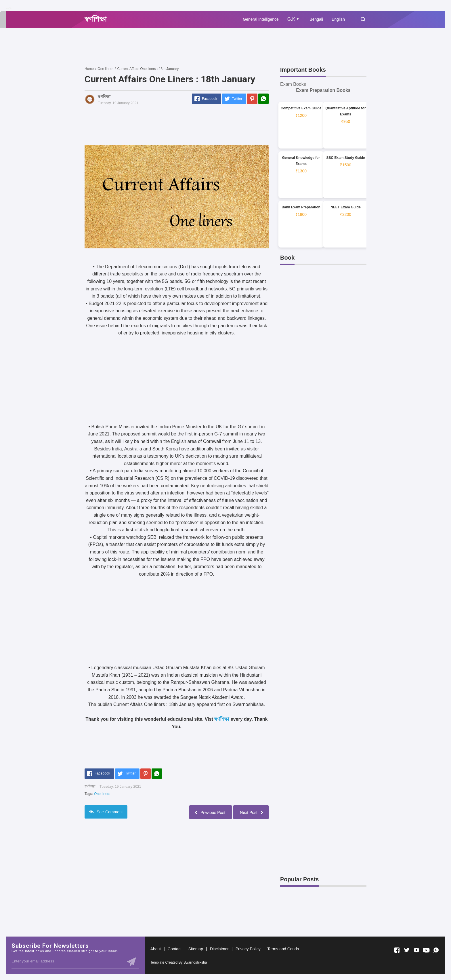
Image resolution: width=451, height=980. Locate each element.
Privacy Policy (248, 949)
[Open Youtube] (426, 950)
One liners (102, 794)
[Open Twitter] (407, 950)
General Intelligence (261, 19)
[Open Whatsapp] (436, 950)
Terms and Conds (283, 949)
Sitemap (196, 949)
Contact (175, 949)
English (338, 19)
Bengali (316, 19)
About (156, 949)
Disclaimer (219, 949)
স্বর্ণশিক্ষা (222, 719)
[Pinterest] (252, 99)
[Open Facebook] (397, 950)
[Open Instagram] (416, 950)
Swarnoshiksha (195, 962)
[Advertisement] (189, 47)
